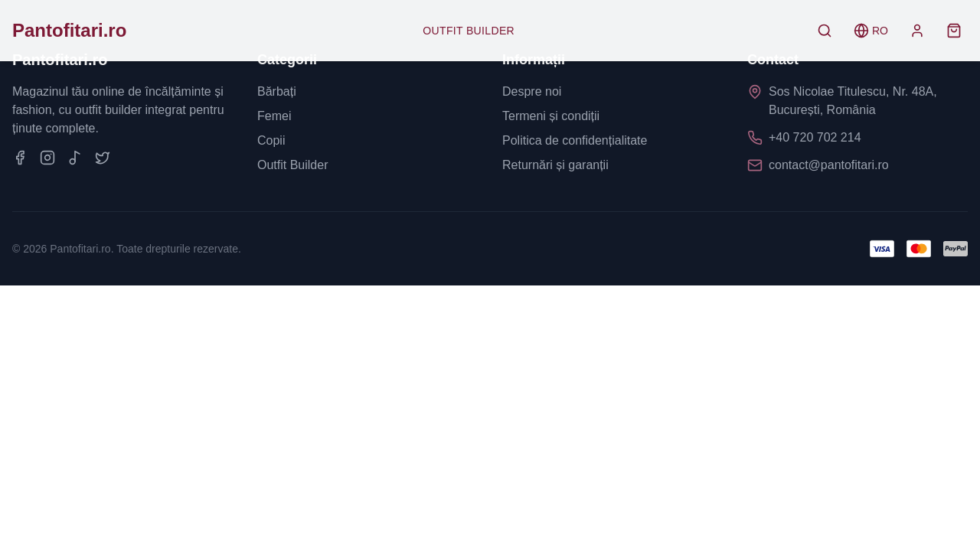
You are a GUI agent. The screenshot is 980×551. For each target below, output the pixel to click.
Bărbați (277, 91)
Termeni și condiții (551, 116)
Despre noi (532, 91)
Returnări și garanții (555, 165)
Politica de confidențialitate (575, 140)
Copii (271, 140)
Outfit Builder (469, 31)
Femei (274, 116)
